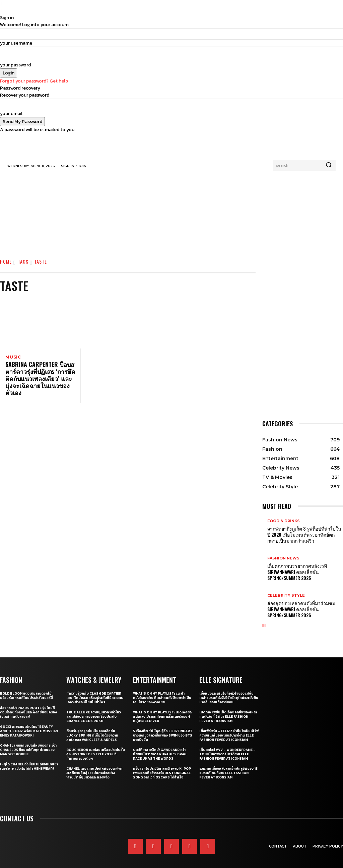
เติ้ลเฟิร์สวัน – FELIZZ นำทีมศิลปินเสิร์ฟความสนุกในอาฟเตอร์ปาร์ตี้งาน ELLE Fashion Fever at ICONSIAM (229, 727)
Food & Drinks (284, 521)
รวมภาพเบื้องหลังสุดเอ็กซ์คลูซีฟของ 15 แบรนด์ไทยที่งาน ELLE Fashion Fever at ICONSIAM (228, 765)
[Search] (329, 165)
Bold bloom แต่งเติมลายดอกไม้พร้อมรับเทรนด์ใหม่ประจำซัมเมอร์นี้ (26, 687)
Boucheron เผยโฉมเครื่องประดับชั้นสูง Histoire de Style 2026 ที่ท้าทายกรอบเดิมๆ (96, 746)
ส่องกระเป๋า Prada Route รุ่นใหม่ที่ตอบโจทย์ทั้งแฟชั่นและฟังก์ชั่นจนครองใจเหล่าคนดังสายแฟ (28, 704)
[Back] (1, 11)
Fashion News (283, 556)
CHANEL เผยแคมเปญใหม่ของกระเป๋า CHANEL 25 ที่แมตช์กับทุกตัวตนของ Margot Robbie (28, 741)
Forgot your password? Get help (34, 81)
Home (6, 261)
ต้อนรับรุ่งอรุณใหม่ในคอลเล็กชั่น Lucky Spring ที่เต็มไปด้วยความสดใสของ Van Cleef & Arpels (92, 727)
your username (16, 43)
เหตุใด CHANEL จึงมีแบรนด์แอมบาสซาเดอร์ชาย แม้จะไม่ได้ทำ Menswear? (29, 758)
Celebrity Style (286, 590)
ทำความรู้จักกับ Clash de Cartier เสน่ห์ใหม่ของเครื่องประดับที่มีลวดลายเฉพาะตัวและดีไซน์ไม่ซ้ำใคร (95, 689)
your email (11, 114)
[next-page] (265, 618)
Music (13, 357)
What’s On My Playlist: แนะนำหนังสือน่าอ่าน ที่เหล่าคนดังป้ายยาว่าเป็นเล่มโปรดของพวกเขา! (162, 689)
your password (15, 65)
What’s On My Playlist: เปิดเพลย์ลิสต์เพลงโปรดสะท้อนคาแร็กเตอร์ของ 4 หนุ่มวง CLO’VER (162, 708)
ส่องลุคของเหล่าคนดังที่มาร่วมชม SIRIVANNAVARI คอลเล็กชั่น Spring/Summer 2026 (304, 602)
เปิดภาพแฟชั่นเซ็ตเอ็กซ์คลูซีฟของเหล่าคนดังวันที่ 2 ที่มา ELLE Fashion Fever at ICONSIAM (228, 708)
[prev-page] (263, 618)
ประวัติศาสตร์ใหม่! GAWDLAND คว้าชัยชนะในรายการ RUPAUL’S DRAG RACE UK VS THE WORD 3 (160, 746)
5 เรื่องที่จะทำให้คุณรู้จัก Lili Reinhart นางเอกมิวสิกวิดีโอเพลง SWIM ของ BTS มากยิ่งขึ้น (163, 727)
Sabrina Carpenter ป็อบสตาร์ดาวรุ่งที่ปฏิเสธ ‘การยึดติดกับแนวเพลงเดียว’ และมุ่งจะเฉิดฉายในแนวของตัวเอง (40, 376)
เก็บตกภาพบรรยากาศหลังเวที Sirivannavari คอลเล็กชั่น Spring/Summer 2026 (304, 568)
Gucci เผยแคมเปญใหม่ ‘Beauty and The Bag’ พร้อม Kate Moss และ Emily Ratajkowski (29, 723)
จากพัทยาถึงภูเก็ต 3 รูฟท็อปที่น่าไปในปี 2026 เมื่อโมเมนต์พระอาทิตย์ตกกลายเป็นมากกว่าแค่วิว (303, 533)
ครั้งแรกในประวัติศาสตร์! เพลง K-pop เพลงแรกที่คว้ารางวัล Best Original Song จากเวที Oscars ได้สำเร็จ (162, 765)
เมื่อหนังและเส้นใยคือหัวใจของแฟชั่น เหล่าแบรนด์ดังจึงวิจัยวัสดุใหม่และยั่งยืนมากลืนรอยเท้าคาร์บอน (229, 689)
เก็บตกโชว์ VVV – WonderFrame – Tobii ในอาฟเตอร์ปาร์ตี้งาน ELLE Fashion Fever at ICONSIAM (227, 746)
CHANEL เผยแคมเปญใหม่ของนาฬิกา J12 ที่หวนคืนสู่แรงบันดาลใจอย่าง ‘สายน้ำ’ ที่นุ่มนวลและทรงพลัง (94, 765)
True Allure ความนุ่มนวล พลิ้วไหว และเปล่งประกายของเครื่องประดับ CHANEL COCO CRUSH (94, 708)
